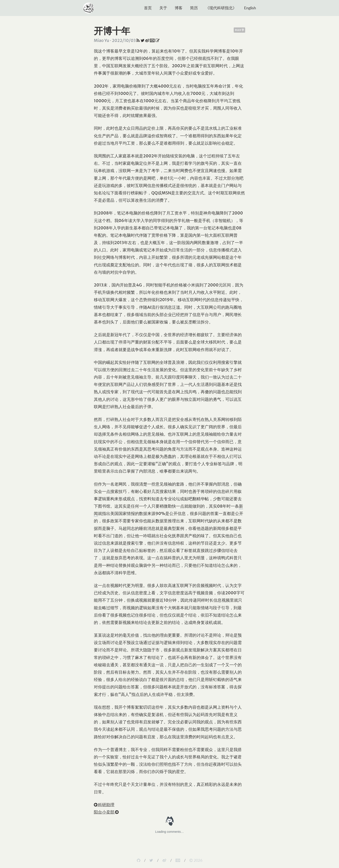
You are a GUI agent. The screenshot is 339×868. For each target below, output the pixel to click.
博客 (179, 8)
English (250, 8)
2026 (196, 860)
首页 (148, 8)
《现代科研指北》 (221, 8)
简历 (194, 8)
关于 (163, 8)
